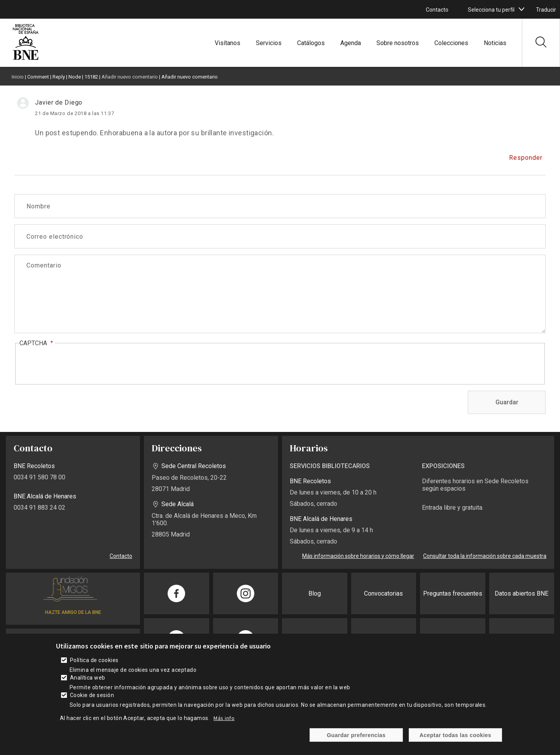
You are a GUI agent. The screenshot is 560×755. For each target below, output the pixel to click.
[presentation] (79, 364)
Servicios (269, 43)
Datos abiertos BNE (521, 593)
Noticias (495, 43)
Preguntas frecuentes (453, 593)
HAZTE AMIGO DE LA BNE (73, 612)
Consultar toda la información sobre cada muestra (485, 556)
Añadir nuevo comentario (130, 77)
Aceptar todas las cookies (456, 735)
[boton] (521, 9)
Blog (315, 593)
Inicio (18, 77)
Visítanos (227, 43)
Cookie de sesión (92, 695)
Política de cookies (94, 660)
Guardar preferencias (356, 735)
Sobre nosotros (398, 43)
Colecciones (451, 43)
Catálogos (311, 43)
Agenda (351, 43)
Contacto (437, 10)
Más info (224, 718)
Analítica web (88, 678)
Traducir (546, 10)
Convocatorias (383, 593)
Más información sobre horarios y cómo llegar (358, 556)
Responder (526, 158)
